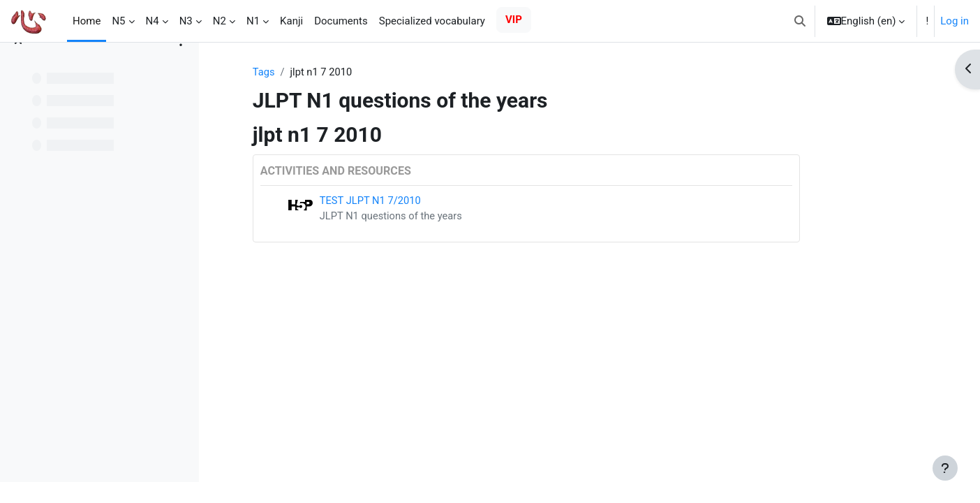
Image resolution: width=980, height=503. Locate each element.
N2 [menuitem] (220, 21)
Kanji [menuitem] (291, 21)
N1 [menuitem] (253, 21)
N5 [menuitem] (118, 21)
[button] (800, 21)
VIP (514, 20)
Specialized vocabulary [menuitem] (432, 21)
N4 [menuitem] (153, 21)
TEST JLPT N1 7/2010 (424, 201)
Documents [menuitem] (341, 21)
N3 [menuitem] (186, 21)
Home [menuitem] (87, 21)
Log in (955, 21)
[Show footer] (945, 468)
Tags (316, 72)
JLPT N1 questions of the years (445, 217)
